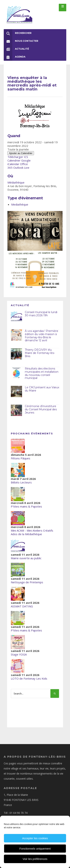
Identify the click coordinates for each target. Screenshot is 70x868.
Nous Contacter (21, 41)
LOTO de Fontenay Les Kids (29, 678)
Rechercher (18, 33)
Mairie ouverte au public (26, 558)
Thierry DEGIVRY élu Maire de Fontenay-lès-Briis (40, 353)
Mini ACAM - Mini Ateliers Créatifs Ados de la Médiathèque (32, 532)
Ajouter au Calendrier (21, 153)
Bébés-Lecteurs (21, 482)
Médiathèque (16, 182)
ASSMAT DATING (22, 606)
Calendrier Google (19, 160)
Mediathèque (20, 204)
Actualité (16, 49)
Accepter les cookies (35, 838)
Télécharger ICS (18, 157)
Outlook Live (21, 168)
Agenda (15, 57)
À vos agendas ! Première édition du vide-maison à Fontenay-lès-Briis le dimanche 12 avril (42, 336)
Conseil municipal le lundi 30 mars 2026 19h (41, 314)
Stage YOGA (19, 654)
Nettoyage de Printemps (27, 582)
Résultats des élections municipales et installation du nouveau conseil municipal (42, 373)
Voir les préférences (35, 859)
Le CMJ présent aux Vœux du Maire (42, 389)
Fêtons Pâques (21, 458)
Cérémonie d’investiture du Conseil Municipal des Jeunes (41, 409)
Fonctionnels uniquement (35, 849)
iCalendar (13, 164)
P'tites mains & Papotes (26, 506)
